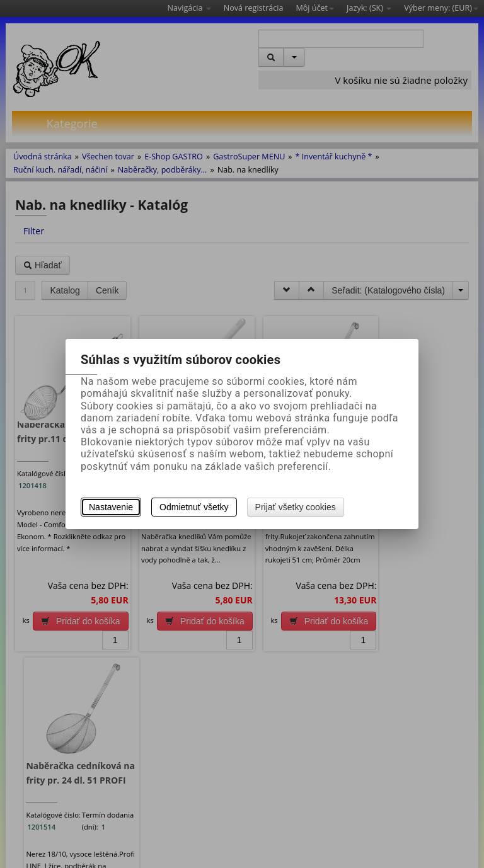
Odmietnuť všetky (194, 507)
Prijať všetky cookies (296, 507)
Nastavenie (111, 507)
